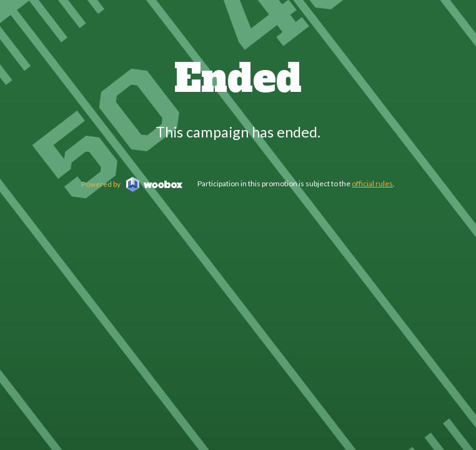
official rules (372, 183)
